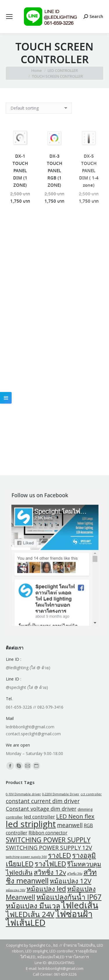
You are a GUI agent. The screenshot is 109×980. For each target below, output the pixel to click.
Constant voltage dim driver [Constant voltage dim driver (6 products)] (41, 809)
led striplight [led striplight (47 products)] (31, 824)
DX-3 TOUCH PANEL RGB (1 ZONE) (54, 171)
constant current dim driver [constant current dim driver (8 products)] (43, 801)
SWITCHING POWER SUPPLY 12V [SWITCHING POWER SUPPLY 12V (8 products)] (49, 848)
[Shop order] (39, 108)
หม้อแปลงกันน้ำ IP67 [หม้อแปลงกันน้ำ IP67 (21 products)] (69, 897)
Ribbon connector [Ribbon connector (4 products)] (48, 833)
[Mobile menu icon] (9, 17)
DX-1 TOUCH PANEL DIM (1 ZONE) (20, 171)
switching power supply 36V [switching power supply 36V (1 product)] (26, 857)
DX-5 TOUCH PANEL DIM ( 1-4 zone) (89, 171)
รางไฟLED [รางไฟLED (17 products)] (50, 864)
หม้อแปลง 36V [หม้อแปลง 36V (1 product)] (16, 890)
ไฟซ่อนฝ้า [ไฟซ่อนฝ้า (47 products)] (74, 914)
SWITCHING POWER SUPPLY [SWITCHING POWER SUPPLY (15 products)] (48, 840)
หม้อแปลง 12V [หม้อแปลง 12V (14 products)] (70, 881)
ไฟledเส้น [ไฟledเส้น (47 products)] (80, 905)
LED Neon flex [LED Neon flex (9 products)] (75, 816)
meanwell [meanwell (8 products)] (70, 825)
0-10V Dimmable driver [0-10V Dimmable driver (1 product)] (23, 794)
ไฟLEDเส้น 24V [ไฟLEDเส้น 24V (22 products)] (30, 914)
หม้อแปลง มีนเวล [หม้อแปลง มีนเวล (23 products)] (33, 905)
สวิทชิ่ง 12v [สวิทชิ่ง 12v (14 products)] (50, 872)
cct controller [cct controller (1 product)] (91, 794)
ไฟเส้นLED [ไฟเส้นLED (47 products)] (26, 923)
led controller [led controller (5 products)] (39, 817)
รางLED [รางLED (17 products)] (59, 855)
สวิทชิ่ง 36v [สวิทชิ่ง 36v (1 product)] (75, 874)
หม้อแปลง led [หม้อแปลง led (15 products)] (46, 889)
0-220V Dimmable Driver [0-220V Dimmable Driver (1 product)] (61, 794)
